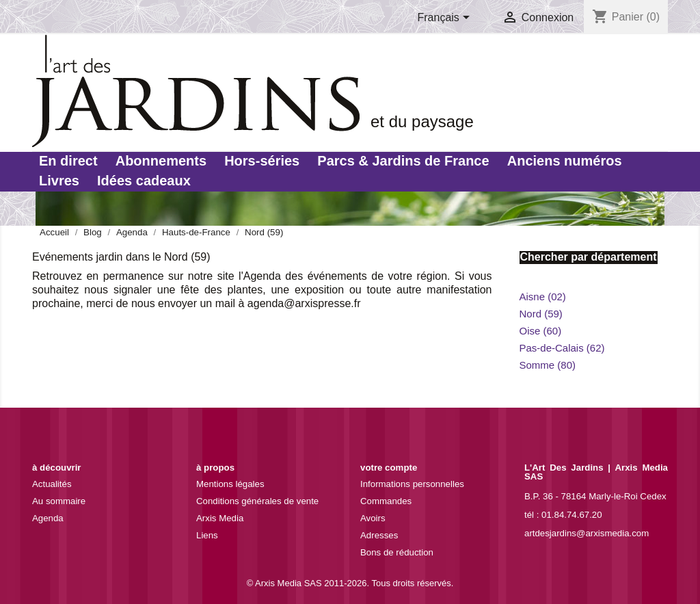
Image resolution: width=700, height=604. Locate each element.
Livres (59, 181)
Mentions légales (230, 484)
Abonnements (161, 161)
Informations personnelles (412, 484)
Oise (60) (541, 331)
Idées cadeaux (144, 181)
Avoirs (373, 518)
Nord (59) (541, 314)
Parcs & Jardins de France (403, 161)
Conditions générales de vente (257, 501)
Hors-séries (262, 161)
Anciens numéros (565, 161)
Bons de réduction (397, 552)
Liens (207, 535)
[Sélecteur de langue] (446, 18)
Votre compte (389, 468)
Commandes (386, 501)
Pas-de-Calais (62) (562, 348)
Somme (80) (548, 365)
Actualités (52, 484)
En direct (68, 161)
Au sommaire (59, 501)
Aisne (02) (543, 297)
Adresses (379, 535)
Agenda (48, 518)
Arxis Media (220, 518)
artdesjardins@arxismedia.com (587, 533)
